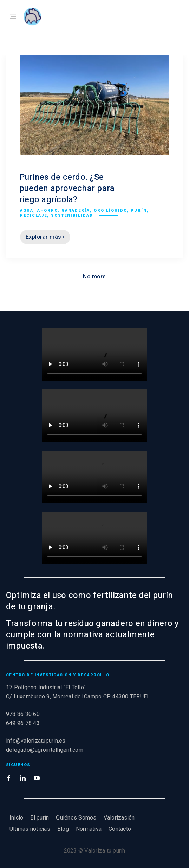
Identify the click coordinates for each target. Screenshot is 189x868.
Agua (27, 211)
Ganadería (76, 211)
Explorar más (45, 237)
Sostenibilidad (72, 215)
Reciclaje (34, 215)
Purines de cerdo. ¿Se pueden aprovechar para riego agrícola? (67, 188)
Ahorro (47, 211)
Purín (139, 211)
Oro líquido (110, 211)
